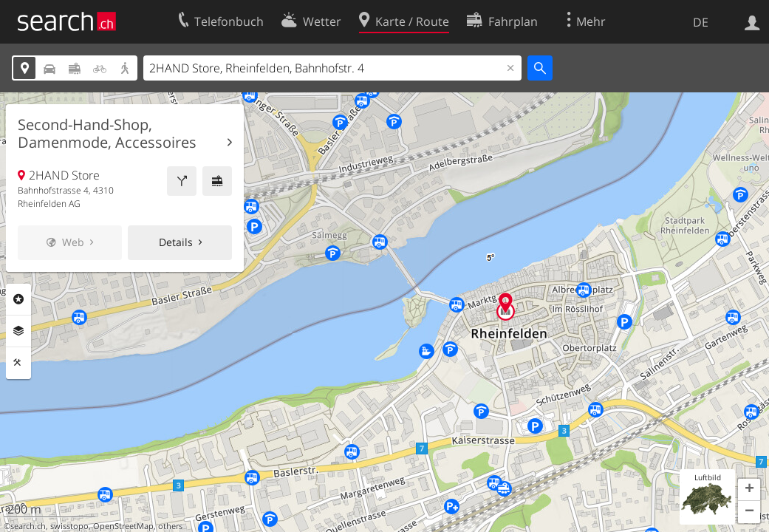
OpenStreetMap (123, 526)
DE (701, 22)
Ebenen (18, 331)
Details (176, 242)
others (170, 526)
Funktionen (18, 363)
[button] (749, 490)
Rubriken (18, 299)
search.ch (28, 526)
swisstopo (69, 526)
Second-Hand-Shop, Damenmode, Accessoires (107, 134)
